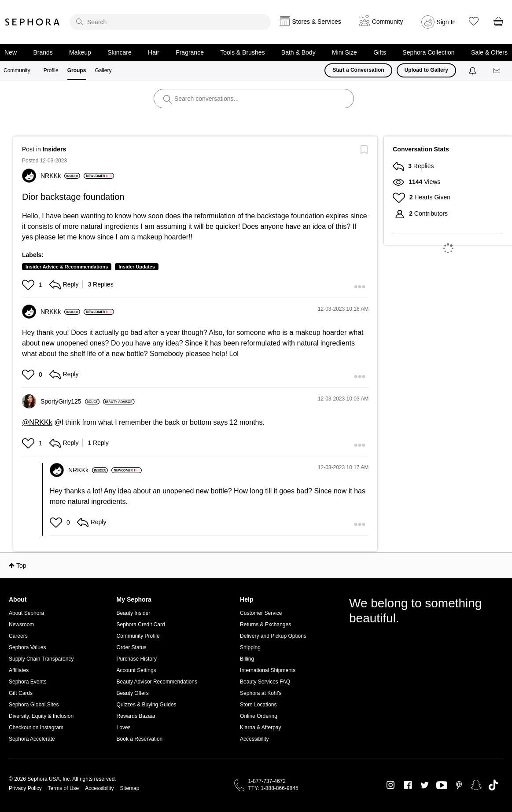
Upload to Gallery (426, 70)
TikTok (493, 785)
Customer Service (261, 613)
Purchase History (137, 659)
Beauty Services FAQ (265, 682)
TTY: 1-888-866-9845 (273, 788)
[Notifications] (473, 70)
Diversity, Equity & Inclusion (41, 716)
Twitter (425, 785)
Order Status (132, 647)
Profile (51, 70)
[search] (170, 22)
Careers (18, 636)
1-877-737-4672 (267, 781)
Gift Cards (21, 693)
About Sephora (26, 613)
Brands (43, 52)
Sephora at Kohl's (261, 693)
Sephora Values (28, 647)
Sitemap (129, 788)
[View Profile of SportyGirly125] (70, 401)
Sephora (33, 22)
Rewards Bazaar (136, 716)
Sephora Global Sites (34, 705)
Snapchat (476, 785)
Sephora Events (28, 682)
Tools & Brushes (242, 52)
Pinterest (459, 785)
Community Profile (138, 636)
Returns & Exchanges (265, 625)
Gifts (380, 52)
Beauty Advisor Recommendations (157, 682)
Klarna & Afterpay (260, 727)
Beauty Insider (134, 613)
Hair (154, 52)
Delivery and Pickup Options (273, 636)
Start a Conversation (358, 70)
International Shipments (268, 670)
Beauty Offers (133, 693)
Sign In (446, 22)
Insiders (55, 149)
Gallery (103, 70)
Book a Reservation (140, 739)
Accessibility (254, 739)
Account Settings (136, 670)
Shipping (250, 647)
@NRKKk (37, 422)
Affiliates (19, 670)
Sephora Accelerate (32, 739)
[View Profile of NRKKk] (60, 176)
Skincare (119, 52)
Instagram (391, 785)
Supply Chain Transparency (41, 659)
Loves (124, 727)
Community (17, 70)
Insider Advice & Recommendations (67, 267)
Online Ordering (259, 716)
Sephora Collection (428, 52)
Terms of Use (64, 788)
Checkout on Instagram (36, 727)
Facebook (408, 785)
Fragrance (190, 52)
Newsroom (21, 625)
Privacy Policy (25, 788)
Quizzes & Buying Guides (147, 705)
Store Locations (258, 705)
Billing (247, 659)
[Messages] (497, 71)
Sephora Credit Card (141, 625)
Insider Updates (137, 267)
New (11, 52)
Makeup (80, 52)
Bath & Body (298, 52)
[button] (29, 285)
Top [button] (21, 566)
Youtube (442, 786)
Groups (77, 70)
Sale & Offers (489, 52)
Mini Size (344, 52)
